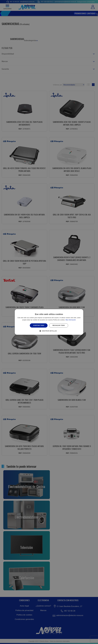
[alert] (49, 322)
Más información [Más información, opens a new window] (71, 320)
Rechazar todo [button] (59, 325)
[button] (49, 331)
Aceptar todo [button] (39, 325)
